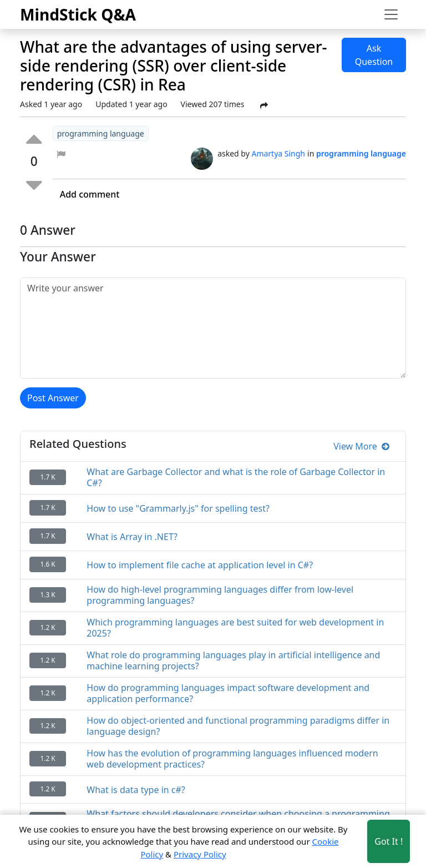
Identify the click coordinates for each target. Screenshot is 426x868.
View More (361, 446)
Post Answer (53, 398)
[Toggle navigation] (391, 14)
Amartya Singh (278, 153)
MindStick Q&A (78, 14)
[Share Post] (264, 105)
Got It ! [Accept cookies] (389, 841)
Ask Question (374, 55)
